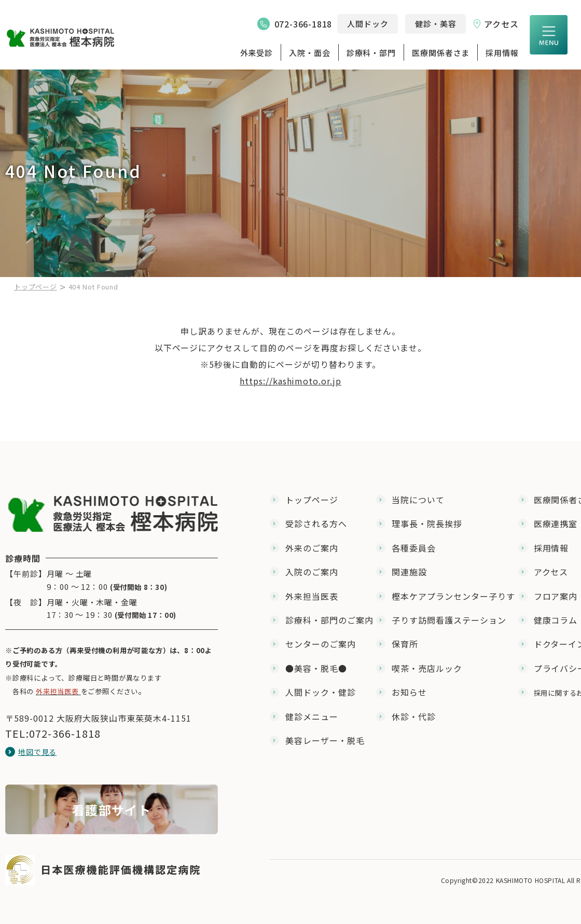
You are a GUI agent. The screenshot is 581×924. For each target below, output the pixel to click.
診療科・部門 (371, 53)
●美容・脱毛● (316, 668)
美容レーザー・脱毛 (325, 740)
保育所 (405, 644)
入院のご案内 (312, 572)
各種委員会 (414, 548)
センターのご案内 (321, 644)
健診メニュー (312, 716)
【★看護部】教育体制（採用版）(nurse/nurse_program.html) (112, 809)
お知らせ (409, 692)
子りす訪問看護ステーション (449, 620)
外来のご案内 (312, 548)
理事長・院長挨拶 (427, 523)
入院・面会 (310, 53)
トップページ (36, 287)
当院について (418, 500)
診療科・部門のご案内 (329, 620)
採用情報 (502, 53)
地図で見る (37, 752)
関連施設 (409, 572)
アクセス (501, 24)
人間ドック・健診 (321, 692)
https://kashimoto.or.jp (290, 381)
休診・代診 (414, 716)
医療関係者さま (441, 53)
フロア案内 (556, 596)
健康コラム (556, 620)
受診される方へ (316, 523)
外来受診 (257, 53)
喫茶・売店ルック (427, 668)
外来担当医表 (312, 596)
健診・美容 (436, 24)
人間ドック (368, 24)
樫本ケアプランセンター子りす (453, 596)
